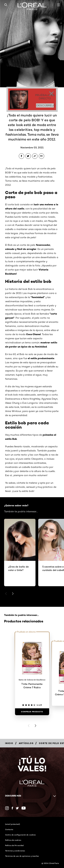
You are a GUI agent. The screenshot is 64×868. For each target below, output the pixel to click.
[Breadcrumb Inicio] (9, 743)
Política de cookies (13, 840)
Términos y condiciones (15, 851)
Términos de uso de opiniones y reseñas (22, 856)
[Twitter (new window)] (17, 808)
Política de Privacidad (14, 845)
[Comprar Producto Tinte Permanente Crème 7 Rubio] (32, 712)
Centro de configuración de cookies (20, 835)
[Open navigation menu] (59, 5)
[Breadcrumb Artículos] (26, 743)
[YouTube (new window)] (24, 808)
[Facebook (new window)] (12, 808)
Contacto (9, 829)
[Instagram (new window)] (7, 808)
